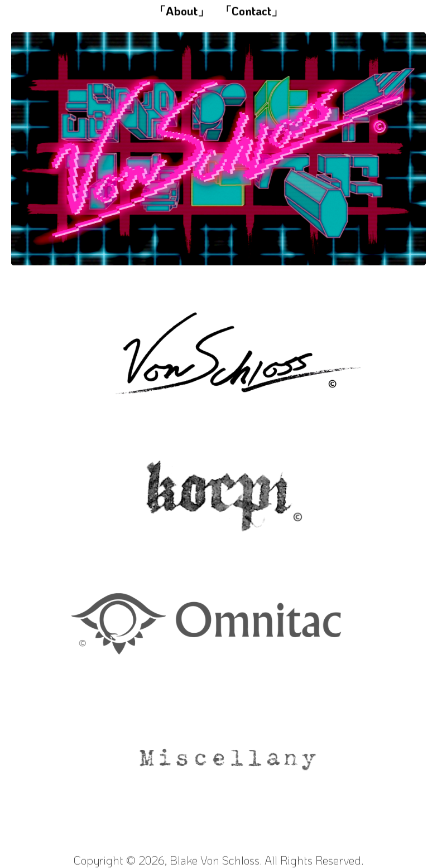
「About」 (182, 11)
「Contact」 (251, 11)
